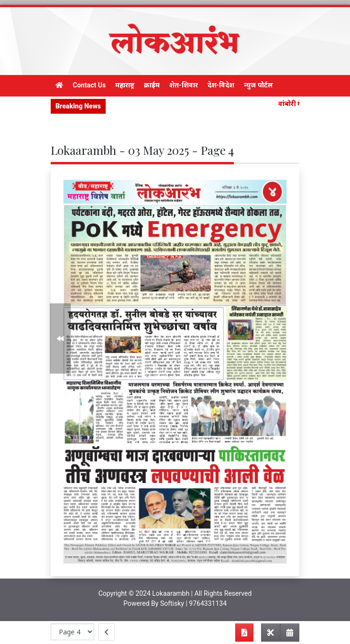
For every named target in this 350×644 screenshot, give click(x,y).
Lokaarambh (171, 593)
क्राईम (152, 85)
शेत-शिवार (184, 85)
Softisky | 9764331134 (193, 603)
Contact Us (89, 85)
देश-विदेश (221, 85)
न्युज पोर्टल (258, 85)
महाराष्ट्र (125, 85)
